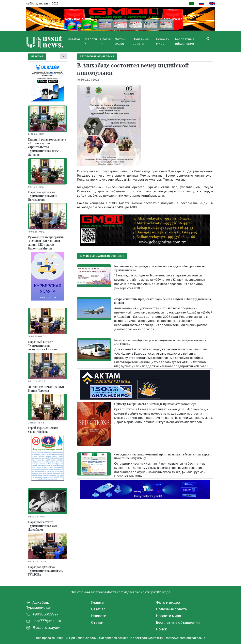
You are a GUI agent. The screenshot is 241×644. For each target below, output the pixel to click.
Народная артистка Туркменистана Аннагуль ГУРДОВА (46, 571)
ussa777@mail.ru (44, 621)
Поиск (162, 629)
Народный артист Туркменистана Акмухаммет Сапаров (43, 345)
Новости (90, 41)
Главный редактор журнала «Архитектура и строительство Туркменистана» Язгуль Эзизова (47, 147)
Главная (98, 602)
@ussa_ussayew (43, 627)
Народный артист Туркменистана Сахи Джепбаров (43, 526)
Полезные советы (141, 41)
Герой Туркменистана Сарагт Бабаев (43, 430)
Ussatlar (74, 39)
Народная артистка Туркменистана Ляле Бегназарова (43, 196)
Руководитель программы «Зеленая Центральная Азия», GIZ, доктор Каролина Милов (46, 243)
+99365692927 (42, 614)
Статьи (106, 41)
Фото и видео (120, 41)
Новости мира (163, 41)
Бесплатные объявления (185, 41)
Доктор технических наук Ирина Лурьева (46, 389)
